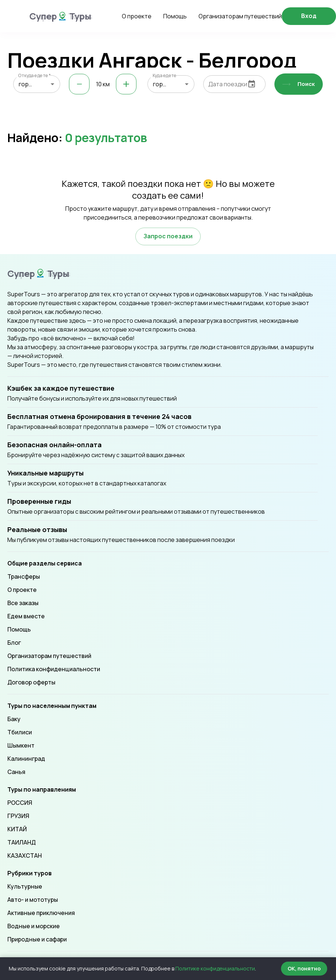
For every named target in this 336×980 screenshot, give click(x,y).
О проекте (137, 16)
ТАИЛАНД (21, 842)
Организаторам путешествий (240, 16)
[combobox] (37, 84)
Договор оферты (31, 682)
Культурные (25, 886)
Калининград (26, 759)
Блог (14, 643)
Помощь (175, 16)
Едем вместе (26, 616)
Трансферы (24, 576)
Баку (14, 719)
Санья (16, 772)
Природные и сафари (37, 939)
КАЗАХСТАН (25, 856)
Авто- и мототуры (33, 900)
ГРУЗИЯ (18, 816)
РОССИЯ (20, 803)
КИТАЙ (17, 829)
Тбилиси (20, 732)
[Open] (52, 84)
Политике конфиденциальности (215, 968)
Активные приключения (41, 913)
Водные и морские (34, 926)
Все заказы (23, 603)
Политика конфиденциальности (54, 669)
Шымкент (21, 745)
